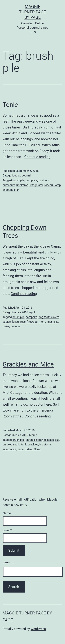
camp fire (31, 180)
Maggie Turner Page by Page (32, 12)
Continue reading (37, 157)
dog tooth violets (49, 317)
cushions (44, 180)
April (32, 312)
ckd (57, 440)
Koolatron (22, 185)
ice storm (45, 444)
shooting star (11, 190)
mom (42, 322)
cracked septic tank (15, 444)
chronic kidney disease (40, 440)
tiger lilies (52, 322)
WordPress (38, 629)
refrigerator (36, 185)
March (33, 435)
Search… (9, 562)
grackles (33, 444)
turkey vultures (12, 326)
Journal (26, 176)
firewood (32, 322)
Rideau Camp (53, 185)
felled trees (19, 322)
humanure (9, 185)
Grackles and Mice (28, 364)
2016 (25, 312)
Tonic (10, 105)
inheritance (9, 449)
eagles (7, 322)
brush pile (19, 180)
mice (21, 449)
